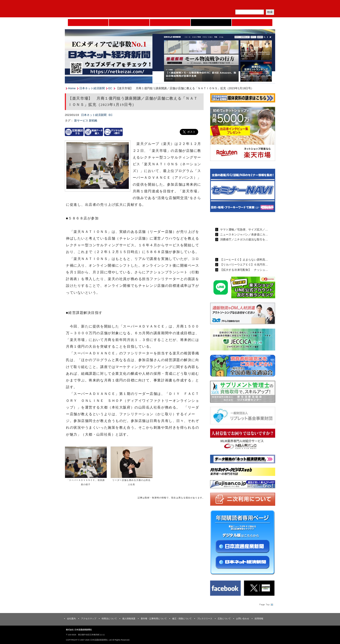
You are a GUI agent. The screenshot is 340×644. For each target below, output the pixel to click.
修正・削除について (182, 619)
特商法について (109, 619)
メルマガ (224, 6)
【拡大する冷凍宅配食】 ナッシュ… (244, 270)
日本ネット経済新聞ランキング (237, 250)
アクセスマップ (89, 619)
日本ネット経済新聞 (211, 23)
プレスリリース (205, 619)
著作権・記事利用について (154, 619)
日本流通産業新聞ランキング (235, 219)
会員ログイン (265, 6)
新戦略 (93, 121)
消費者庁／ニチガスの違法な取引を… (244, 239)
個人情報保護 (129, 619)
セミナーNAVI (129, 23)
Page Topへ (266, 604)
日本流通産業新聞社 (96, 9)
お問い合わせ (243, 619)
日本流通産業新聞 (170, 23)
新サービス (82, 121)
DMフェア (252, 23)
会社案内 (71, 619)
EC (110, 88)
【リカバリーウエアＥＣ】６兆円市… (244, 265)
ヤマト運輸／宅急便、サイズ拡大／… (244, 230)
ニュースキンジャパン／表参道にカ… (244, 234)
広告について (224, 619)
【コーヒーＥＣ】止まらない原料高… (244, 260)
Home (88, 23)
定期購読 (245, 6)
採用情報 (259, 619)
